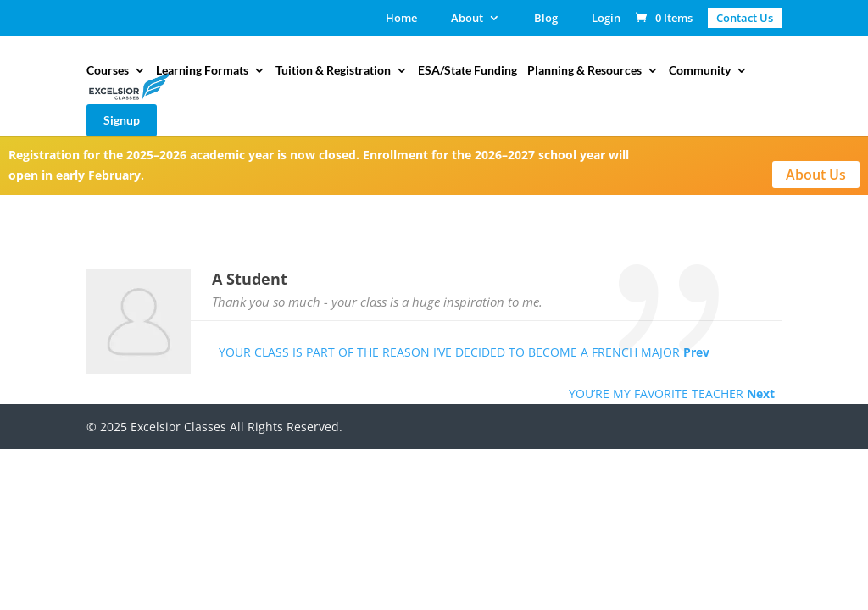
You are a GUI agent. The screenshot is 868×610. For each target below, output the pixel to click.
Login (606, 19)
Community (700, 71)
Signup (122, 120)
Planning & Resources (584, 71)
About (467, 19)
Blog (546, 19)
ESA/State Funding (467, 71)
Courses (108, 71)
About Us (816, 175)
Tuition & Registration (333, 71)
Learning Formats (202, 71)
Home (401, 19)
